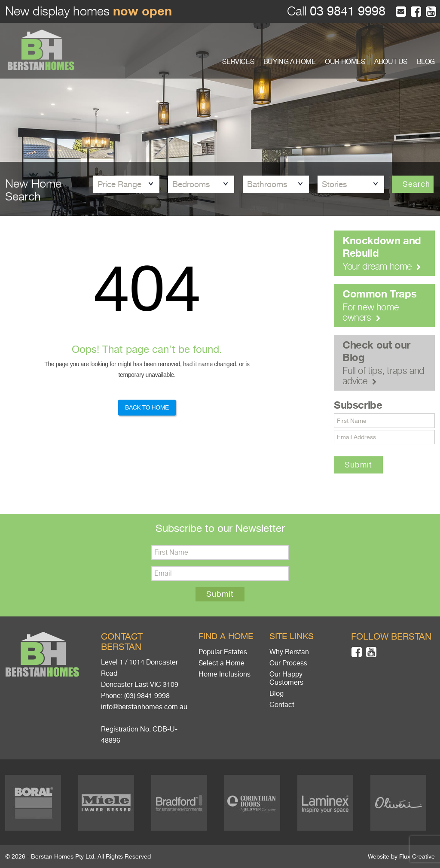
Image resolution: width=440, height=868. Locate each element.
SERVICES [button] (238, 62)
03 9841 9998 (346, 11)
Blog (277, 694)
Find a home (226, 636)
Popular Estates (223, 652)
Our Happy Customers (286, 678)
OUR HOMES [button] (345, 62)
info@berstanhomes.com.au (144, 707)
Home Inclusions (225, 674)
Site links (292, 636)
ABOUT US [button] (391, 62)
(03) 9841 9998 (147, 696)
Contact (282, 705)
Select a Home (222, 663)
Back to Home (147, 407)
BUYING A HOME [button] (290, 62)
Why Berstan (289, 652)
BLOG (426, 62)
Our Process (288, 663)
